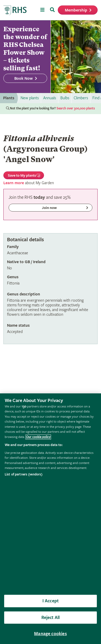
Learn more (14, 183)
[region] (51, 519)
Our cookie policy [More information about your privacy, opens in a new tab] (38, 437)
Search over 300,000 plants (76, 109)
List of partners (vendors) (24, 475)
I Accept (51, 601)
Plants (9, 98)
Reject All (51, 618)
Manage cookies (51, 634)
